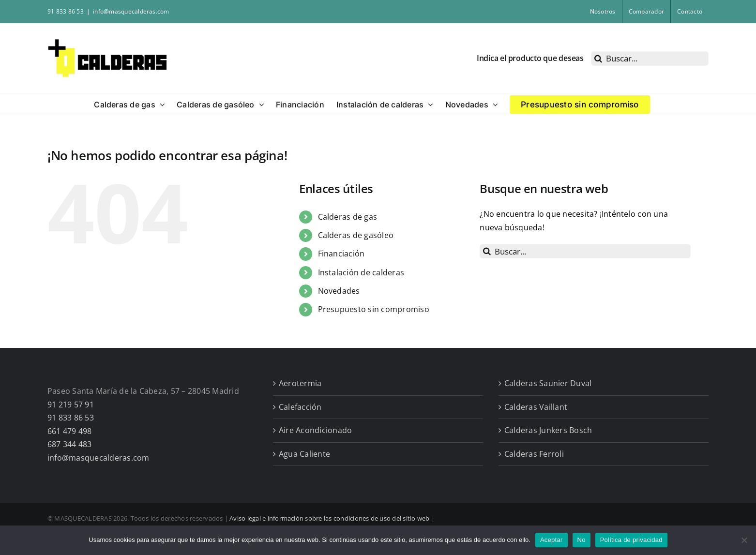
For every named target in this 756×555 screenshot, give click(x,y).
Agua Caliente (304, 454)
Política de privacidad (631, 540)
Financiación (341, 254)
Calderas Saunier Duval (548, 383)
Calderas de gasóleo (356, 235)
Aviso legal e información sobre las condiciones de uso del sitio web (329, 518)
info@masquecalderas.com (131, 11)
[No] (744, 540)
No (582, 540)
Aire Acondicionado (315, 430)
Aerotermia (300, 383)
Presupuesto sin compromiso (374, 309)
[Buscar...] (650, 59)
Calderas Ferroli (534, 454)
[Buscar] (598, 59)
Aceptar (552, 540)
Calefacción (300, 407)
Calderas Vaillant (536, 407)
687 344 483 (70, 444)
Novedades (339, 291)
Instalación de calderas (361, 272)
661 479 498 (70, 431)
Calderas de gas (348, 217)
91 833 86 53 (71, 418)
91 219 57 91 (71, 405)
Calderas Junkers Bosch (548, 430)
